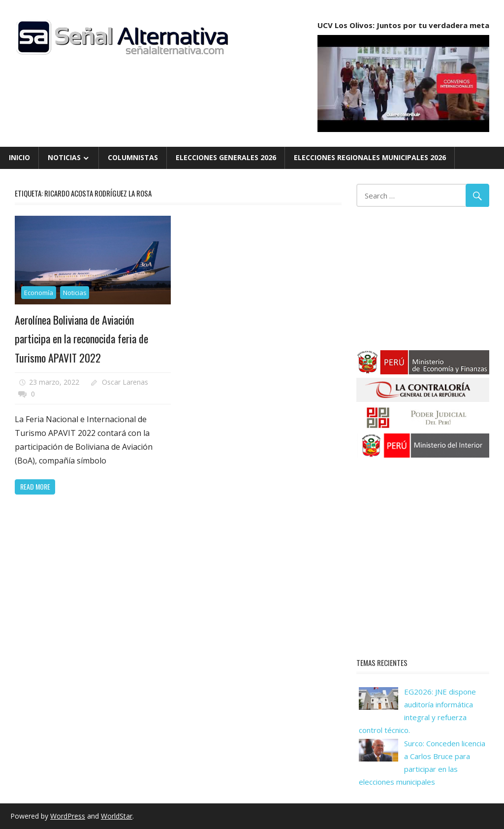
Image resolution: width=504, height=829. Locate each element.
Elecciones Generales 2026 (226, 157)
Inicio (19, 157)
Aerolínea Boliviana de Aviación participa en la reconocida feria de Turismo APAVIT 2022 (81, 339)
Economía (39, 293)
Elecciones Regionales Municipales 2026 (370, 157)
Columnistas (133, 157)
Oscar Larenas (125, 382)
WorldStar (117, 816)
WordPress (68, 816)
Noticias (64, 157)
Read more (35, 486)
